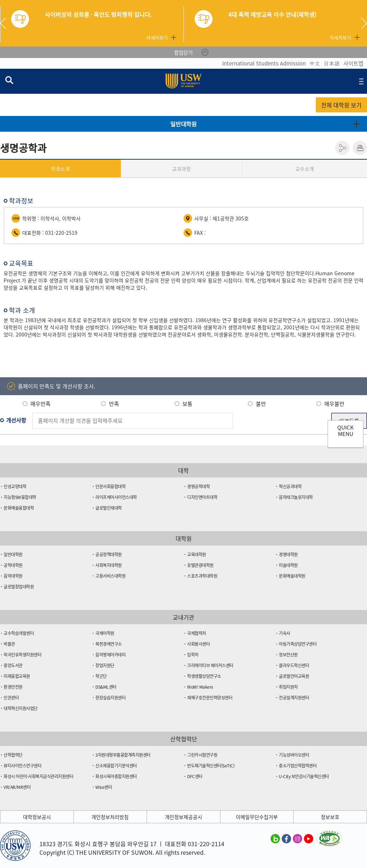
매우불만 (334, 404)
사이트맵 (353, 63)
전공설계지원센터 (294, 698)
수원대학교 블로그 (275, 838)
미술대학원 (288, 565)
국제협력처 (197, 633)
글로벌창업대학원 (19, 587)
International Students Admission (264, 63)
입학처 (193, 655)
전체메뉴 (361, 81)
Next (364, 23)
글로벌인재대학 (109, 508)
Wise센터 (104, 787)
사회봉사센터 (198, 644)
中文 (315, 63)
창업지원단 (105, 665)
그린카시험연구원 (202, 755)
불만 (261, 404)
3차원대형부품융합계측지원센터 (123, 755)
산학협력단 (13, 755)
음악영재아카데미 (110, 655)
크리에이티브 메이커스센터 (210, 665)
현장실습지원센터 (110, 698)
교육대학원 (197, 554)
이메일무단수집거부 (257, 817)
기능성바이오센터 (294, 755)
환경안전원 (13, 687)
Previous (6, 23)
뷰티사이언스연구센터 (22, 766)
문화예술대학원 (292, 576)
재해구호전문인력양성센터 (210, 698)
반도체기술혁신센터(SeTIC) (211, 766)
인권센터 (11, 698)
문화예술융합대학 (19, 508)
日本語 (332, 63)
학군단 (101, 676)
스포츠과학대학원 (202, 576)
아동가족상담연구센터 (298, 644)
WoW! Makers (200, 687)
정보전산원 (288, 655)
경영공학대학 (198, 486)
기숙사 (285, 633)
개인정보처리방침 (110, 817)
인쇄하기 (360, 148)
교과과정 (181, 169)
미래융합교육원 (17, 676)
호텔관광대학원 (200, 565)
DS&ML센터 (106, 687)
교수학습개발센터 (19, 633)
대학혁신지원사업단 (21, 708)
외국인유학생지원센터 (22, 655)
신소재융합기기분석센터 (116, 766)
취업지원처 (288, 687)
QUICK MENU (345, 431)
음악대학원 (13, 576)
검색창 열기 (9, 80)
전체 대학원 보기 (341, 105)
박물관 (9, 644)
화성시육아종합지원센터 (116, 776)
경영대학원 (288, 554)
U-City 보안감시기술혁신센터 (304, 776)
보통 (187, 404)
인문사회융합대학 (110, 486)
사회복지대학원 (109, 565)
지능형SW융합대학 (20, 497)
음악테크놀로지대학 (296, 497)
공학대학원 (13, 565)
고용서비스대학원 (110, 576)
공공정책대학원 (109, 554)
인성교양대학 (15, 486)
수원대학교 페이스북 (286, 838)
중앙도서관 (13, 665)
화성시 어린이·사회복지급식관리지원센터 (38, 776)
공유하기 (342, 148)
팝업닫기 (183, 52)
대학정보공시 (37, 817)
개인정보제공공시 (183, 817)
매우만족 (40, 404)
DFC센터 (195, 776)
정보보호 (330, 817)
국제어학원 (105, 633)
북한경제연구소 (109, 644)
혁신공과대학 (290, 486)
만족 (114, 404)
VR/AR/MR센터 (17, 787)
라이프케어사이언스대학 (116, 497)
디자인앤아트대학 (202, 497)
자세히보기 (157, 37)
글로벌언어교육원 (294, 676)
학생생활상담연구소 (204, 676)
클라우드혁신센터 (294, 665)
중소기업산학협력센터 (298, 766)
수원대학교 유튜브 (309, 838)
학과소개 (60, 169)
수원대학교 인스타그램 (297, 838)
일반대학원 (183, 124)
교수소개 (305, 169)
